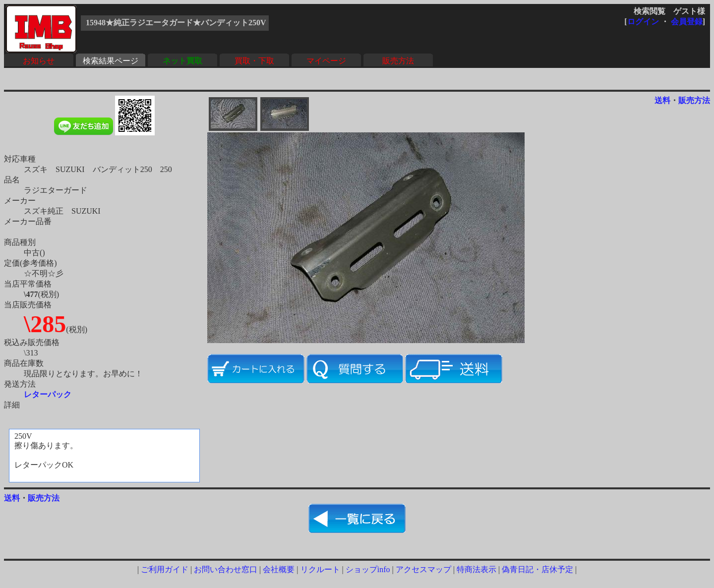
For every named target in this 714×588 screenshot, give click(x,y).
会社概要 (279, 569)
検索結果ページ (111, 61)
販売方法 (398, 61)
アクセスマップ (423, 569)
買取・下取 (254, 61)
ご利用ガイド (165, 569)
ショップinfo (368, 569)
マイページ (326, 61)
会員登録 (687, 22)
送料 (662, 100)
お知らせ (39, 61)
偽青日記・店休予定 (537, 569)
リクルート (320, 569)
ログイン (643, 22)
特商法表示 (476, 569)
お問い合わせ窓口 (226, 569)
